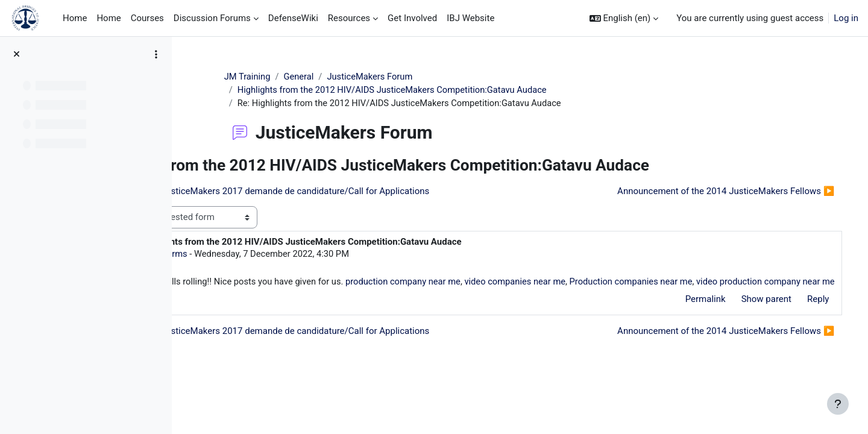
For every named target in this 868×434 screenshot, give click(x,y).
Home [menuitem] (75, 18)
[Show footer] (838, 404)
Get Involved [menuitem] (412, 18)
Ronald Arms (270, 255)
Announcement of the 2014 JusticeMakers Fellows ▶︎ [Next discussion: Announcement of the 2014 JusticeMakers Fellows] (709, 192)
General (345, 77)
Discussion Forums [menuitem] (212, 18)
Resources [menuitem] (349, 18)
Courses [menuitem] (147, 18)
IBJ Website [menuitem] (470, 18)
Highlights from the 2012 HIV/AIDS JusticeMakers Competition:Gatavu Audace (441, 90)
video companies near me (631, 283)
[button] (624, 18)
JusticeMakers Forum (417, 77)
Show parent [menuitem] (749, 314)
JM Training (293, 77)
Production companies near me (749, 283)
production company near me (516, 283)
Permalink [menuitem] (688, 314)
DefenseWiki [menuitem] (293, 18)
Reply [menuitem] (801, 314)
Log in (846, 18)
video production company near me (303, 297)
